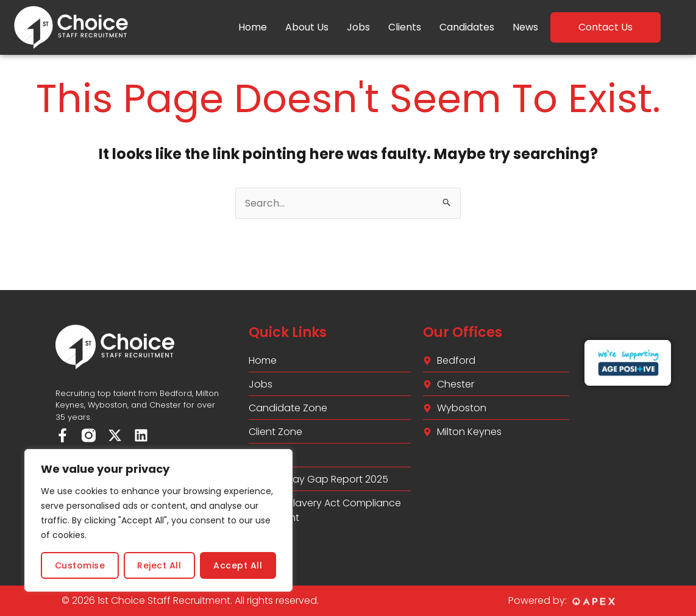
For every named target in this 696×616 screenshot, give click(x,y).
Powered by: (538, 600)
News (525, 27)
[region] (158, 520)
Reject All (159, 565)
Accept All (238, 565)
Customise (80, 565)
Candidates (467, 27)
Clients (405, 27)
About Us (307, 27)
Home (253, 27)
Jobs (358, 27)
